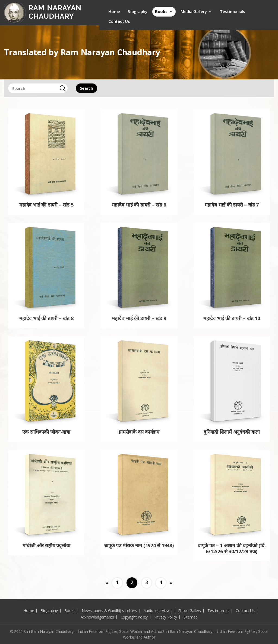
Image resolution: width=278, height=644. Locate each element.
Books (164, 11)
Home (114, 11)
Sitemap (190, 617)
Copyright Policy (134, 617)
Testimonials (233, 11)
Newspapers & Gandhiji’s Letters (109, 611)
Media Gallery (196, 11)
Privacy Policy (166, 617)
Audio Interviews (158, 611)
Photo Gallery (190, 611)
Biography (138, 11)
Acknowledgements (97, 617)
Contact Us (119, 21)
